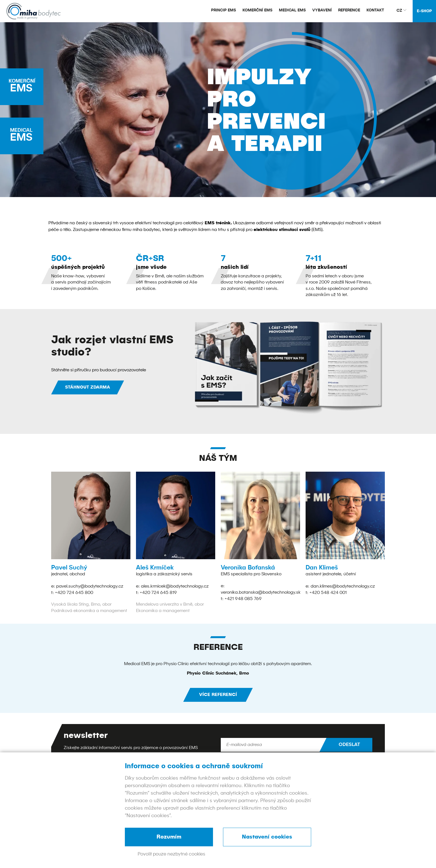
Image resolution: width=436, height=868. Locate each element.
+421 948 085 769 (243, 598)
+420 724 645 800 (74, 592)
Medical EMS (292, 10)
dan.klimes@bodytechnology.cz (343, 586)
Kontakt (375, 10)
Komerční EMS (257, 10)
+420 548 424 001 (328, 592)
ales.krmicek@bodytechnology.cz (175, 586)
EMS (24, 86)
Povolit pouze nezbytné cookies (171, 854)
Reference (349, 10)
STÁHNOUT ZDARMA (88, 387)
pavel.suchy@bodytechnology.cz (90, 586)
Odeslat (349, 744)
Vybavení (322, 10)
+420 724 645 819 (158, 592)
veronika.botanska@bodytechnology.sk (261, 592)
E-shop (424, 11)
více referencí (218, 694)
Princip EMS (224, 10)
